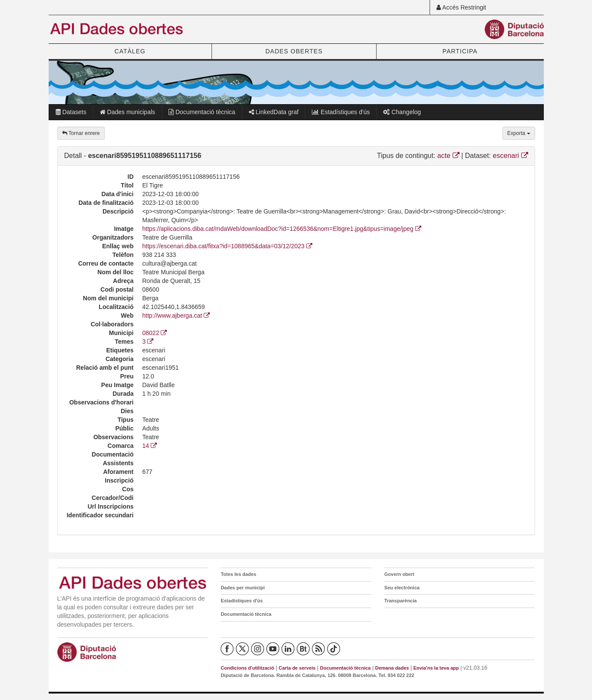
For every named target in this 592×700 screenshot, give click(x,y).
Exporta (519, 133)
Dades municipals (127, 112)
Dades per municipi (243, 588)
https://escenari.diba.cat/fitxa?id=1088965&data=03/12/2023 (228, 246)
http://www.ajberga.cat (176, 315)
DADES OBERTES (294, 51)
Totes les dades (238, 574)
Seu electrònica (402, 588)
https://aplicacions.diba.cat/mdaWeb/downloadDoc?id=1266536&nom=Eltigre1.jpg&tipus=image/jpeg (283, 229)
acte (448, 156)
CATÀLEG (130, 51)
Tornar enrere (81, 133)
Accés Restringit (461, 7)
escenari (511, 156)
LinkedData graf (274, 112)
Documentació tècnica (202, 112)
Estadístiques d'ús (341, 112)
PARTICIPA (460, 51)
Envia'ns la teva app (436, 668)
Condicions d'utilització (247, 668)
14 (150, 446)
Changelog (402, 112)
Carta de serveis (297, 668)
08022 (155, 333)
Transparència (401, 601)
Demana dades (392, 668)
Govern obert (399, 574)
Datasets (71, 112)
